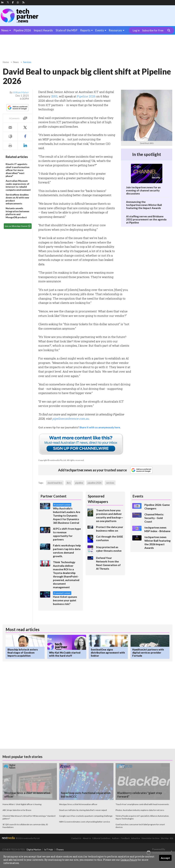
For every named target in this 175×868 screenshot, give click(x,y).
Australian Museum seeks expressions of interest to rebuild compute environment (18, 185)
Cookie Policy (129, 860)
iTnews (60, 849)
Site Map (165, 838)
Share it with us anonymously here (100, 427)
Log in (136, 30)
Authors (116, 838)
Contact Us (76, 838)
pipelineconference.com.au (71, 419)
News (5, 30)
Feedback (125, 838)
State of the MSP (67, 30)
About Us (87, 838)
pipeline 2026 (95, 483)
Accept (165, 858)
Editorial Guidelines (102, 838)
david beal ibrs (55, 483)
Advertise (136, 838)
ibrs (69, 483)
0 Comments (14, 118)
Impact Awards (43, 30)
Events (100, 30)
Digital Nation (34, 849)
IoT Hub (49, 849)
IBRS (54, 96)
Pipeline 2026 (22, 30)
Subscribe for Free (153, 30)
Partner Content (53, 496)
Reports (85, 30)
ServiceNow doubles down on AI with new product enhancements (17, 199)
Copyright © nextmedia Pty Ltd (52, 460)
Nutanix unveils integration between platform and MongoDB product (17, 213)
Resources (115, 30)
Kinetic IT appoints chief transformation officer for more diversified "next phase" (18, 170)
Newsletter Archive (150, 838)
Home (6, 62)
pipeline (79, 483)
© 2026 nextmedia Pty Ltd (28, 838)
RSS (171, 838)
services (110, 483)
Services (27, 62)
